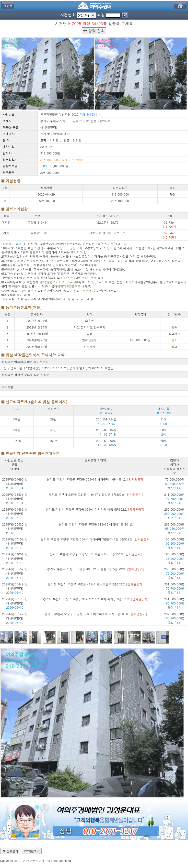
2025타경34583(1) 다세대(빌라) (15, 511)
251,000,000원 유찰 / (175, 588)
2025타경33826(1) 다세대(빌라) (15, 526)
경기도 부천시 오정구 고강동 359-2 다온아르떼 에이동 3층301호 (96, 599)
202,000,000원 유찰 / (175, 528)
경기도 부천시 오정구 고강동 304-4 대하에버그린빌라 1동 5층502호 (96, 539)
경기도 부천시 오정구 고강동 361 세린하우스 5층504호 (96, 554)
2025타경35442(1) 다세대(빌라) (15, 586)
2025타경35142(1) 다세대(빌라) (15, 616)
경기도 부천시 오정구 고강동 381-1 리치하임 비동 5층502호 (96, 509)
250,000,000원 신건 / (175, 514)
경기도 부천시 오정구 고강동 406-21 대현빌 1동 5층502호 (96, 569)
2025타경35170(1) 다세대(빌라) (15, 601)
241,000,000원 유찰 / (175, 603)
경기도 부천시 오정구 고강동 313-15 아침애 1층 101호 (96, 524)
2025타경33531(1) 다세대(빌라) (15, 496)
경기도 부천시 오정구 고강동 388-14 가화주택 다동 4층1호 (96, 479)
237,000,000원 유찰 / (175, 618)
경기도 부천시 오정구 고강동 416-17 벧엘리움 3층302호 (96, 494)
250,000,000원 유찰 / (175, 573)
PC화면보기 (32, 851)
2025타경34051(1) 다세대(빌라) (15, 556)
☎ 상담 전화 (94, 31)
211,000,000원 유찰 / (175, 499)
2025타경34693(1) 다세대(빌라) (15, 481)
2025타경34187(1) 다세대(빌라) (15, 541)
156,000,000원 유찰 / (175, 543)
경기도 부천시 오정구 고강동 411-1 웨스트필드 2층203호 (96, 584)
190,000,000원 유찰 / (175, 558)
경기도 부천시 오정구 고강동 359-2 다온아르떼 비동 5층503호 (96, 614)
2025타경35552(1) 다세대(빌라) (15, 571)
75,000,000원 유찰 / (175, 483)
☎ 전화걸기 (10, 851)
